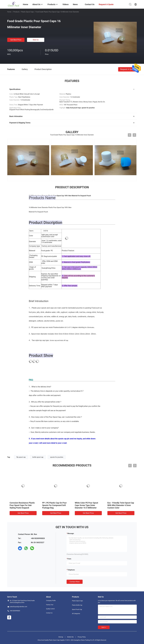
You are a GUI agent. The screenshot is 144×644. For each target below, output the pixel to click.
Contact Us (49, 613)
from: (69, 559)
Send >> (104, 627)
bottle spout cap (38, 457)
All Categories (76, 614)
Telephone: (71, 570)
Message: (71, 533)
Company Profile (51, 601)
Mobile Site (70, 637)
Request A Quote (127, 69)
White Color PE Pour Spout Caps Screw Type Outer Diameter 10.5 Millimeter (86, 505)
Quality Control (50, 609)
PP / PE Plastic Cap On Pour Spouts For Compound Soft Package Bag (54, 505)
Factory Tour (50, 605)
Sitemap (61, 637)
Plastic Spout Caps (28, 12)
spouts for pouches (57, 457)
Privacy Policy (82, 637)
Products (16, 12)
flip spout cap (21, 457)
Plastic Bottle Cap (77, 605)
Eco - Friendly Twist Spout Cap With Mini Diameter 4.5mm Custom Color (121, 505)
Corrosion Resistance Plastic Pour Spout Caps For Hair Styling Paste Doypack (22, 505)
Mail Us (36, 40)
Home (9, 12)
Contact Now (75, 582)
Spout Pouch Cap (77, 609)
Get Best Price (16, 40)
